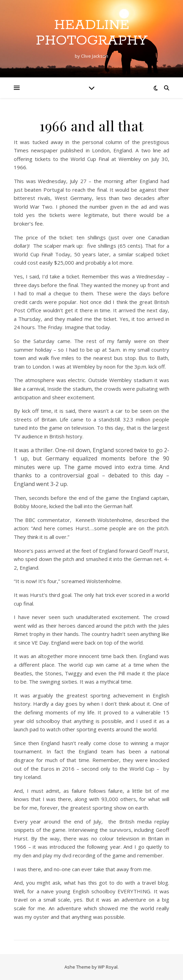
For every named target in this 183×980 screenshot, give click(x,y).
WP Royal (108, 967)
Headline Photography (92, 33)
